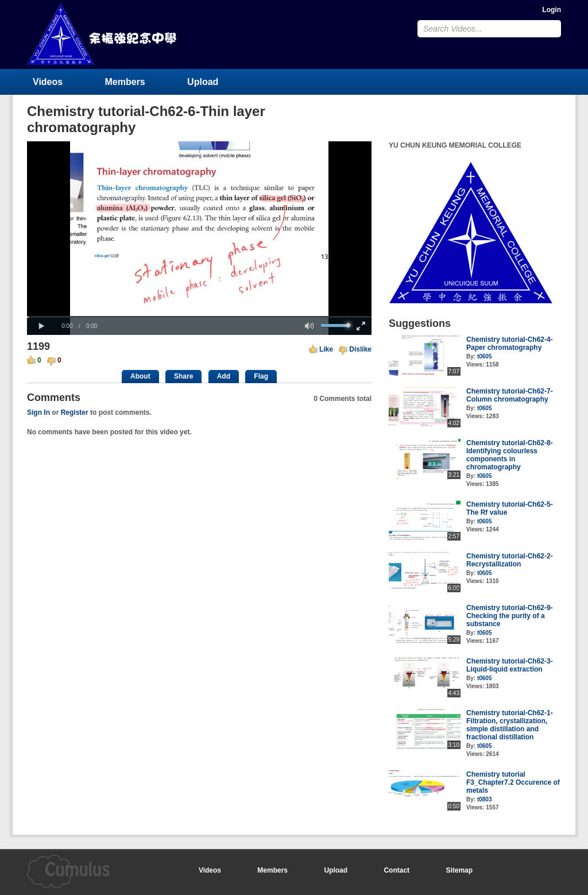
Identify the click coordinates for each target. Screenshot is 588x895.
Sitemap (459, 870)
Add (224, 376)
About (140, 376)
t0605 (485, 356)
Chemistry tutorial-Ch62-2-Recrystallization (510, 560)
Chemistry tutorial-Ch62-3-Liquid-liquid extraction (510, 665)
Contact (396, 870)
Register (75, 412)
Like (326, 349)
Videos (48, 82)
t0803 (485, 799)
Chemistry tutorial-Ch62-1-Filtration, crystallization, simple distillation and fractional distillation (510, 725)
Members (125, 82)
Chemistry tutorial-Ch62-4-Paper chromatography (510, 344)
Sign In (38, 412)
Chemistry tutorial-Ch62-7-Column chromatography (510, 395)
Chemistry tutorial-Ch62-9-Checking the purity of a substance (510, 616)
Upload (203, 82)
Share (183, 376)
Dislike (360, 349)
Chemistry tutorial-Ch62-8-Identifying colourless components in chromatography (510, 455)
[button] (41, 326)
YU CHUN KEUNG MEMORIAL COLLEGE (103, 34)
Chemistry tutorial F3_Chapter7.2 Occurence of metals (513, 782)
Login (552, 10)
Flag (261, 376)
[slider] (199, 317)
